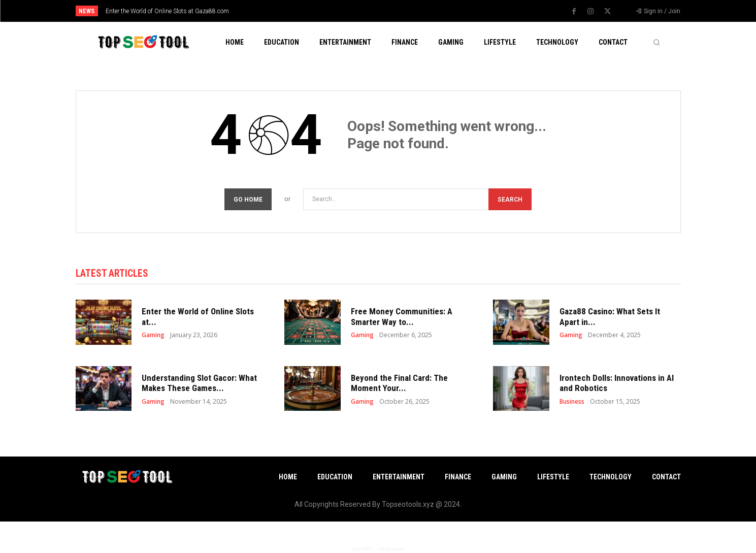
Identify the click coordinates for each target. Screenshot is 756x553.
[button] (656, 42)
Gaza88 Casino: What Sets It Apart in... (610, 318)
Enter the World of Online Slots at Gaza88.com (167, 11)
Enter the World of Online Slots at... (198, 318)
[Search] (510, 199)
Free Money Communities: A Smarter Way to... (402, 318)
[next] (412, 11)
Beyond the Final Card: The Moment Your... (399, 384)
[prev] (396, 11)
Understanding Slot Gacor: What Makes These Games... (199, 384)
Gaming (153, 337)
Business (572, 403)
